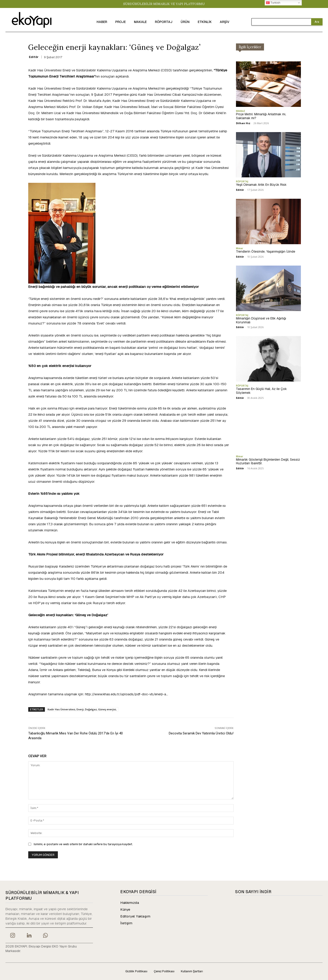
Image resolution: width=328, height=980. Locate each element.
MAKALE (240, 111)
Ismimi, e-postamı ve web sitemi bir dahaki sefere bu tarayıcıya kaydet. (83, 844)
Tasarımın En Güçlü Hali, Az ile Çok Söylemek (261, 391)
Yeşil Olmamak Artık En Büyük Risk (261, 185)
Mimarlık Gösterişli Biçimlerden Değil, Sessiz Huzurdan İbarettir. (268, 461)
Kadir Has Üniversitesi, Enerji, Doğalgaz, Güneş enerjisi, (82, 709)
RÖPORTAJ (242, 181)
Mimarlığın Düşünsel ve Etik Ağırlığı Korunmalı (261, 320)
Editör (34, 57)
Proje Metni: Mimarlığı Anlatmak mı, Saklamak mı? (261, 116)
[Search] (317, 22)
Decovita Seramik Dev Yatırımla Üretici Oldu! (201, 733)
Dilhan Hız (243, 123)
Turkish (273, 3)
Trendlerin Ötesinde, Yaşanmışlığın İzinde (266, 251)
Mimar (240, 248)
